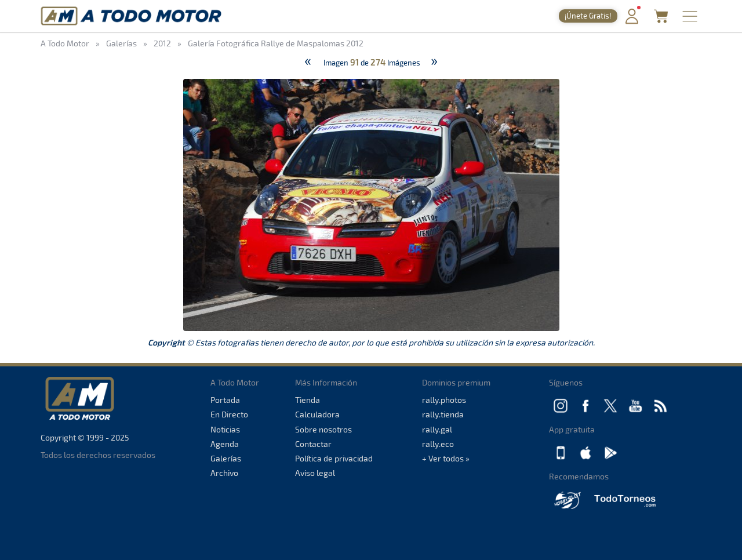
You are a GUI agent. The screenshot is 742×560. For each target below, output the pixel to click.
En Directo (229, 414)
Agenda (225, 444)
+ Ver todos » (446, 458)
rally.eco (438, 444)
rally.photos (444, 400)
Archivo (224, 473)
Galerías (226, 458)
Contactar (313, 444)
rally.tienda (443, 414)
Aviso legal (315, 473)
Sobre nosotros (323, 429)
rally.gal (437, 429)
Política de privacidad (334, 458)
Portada (225, 400)
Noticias (225, 429)
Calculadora (317, 414)
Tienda (308, 400)
